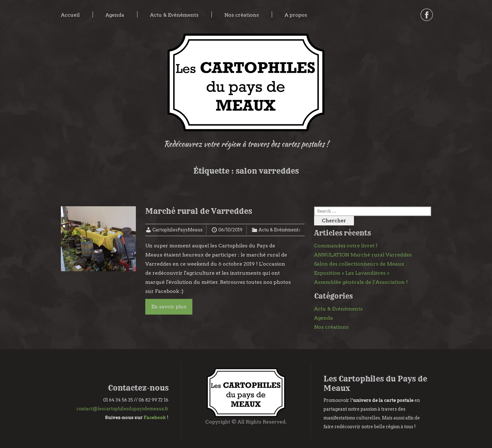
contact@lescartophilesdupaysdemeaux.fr (123, 409)
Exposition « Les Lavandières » (352, 273)
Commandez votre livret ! (346, 246)
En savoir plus (169, 307)
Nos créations (242, 15)
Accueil (70, 15)
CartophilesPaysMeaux (177, 230)
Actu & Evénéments (174, 15)
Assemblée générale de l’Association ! (361, 282)
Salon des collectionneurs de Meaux (359, 264)
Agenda (115, 15)
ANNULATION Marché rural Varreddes (363, 255)
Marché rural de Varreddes (199, 211)
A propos (296, 15)
